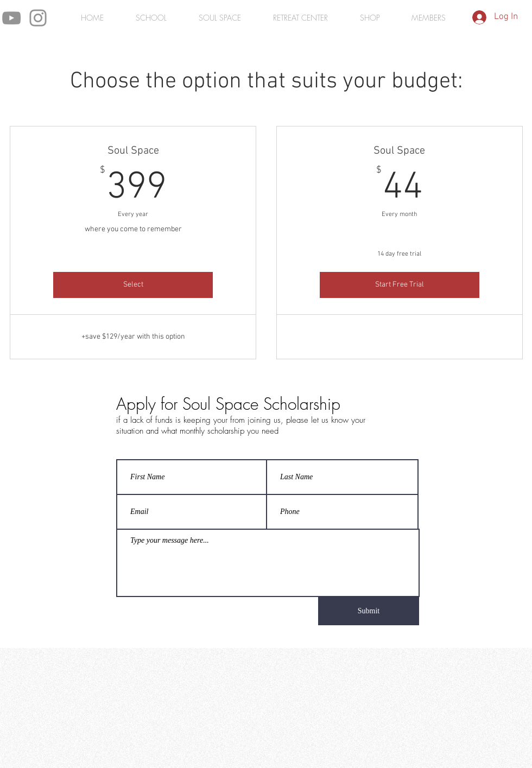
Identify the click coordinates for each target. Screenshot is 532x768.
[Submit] (369, 611)
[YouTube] (11, 18)
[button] (428, 18)
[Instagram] (38, 18)
